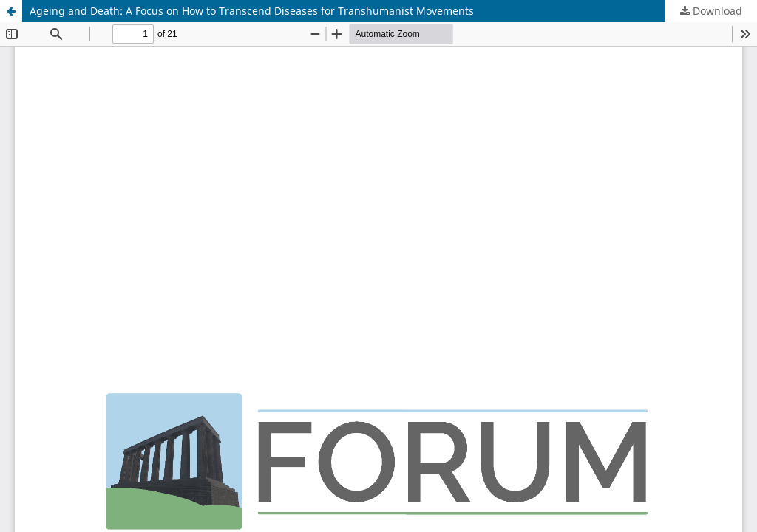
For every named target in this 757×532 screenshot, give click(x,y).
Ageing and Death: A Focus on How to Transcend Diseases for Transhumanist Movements (252, 11)
